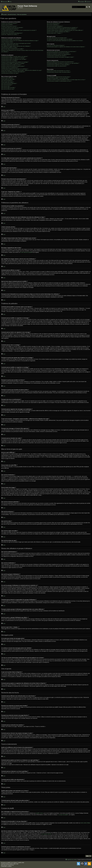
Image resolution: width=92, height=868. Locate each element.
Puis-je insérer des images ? (8, 82)
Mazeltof (10, 865)
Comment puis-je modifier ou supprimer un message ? (13, 58)
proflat (4, 865)
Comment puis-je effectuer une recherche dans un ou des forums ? (62, 51)
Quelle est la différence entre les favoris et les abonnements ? (60, 62)
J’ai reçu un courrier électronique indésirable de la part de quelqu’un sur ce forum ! (65, 41)
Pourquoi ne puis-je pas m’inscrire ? (9, 26)
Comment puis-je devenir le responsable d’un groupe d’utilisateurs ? (62, 29)
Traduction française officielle (7, 864)
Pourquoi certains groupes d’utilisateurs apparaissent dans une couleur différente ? (65, 30)
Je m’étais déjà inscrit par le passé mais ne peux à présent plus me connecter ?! (19, 30)
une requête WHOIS (46, 834)
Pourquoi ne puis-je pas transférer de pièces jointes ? (13, 66)
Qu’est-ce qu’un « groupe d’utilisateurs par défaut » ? (59, 32)
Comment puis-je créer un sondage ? (9, 61)
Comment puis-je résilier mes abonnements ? (57, 66)
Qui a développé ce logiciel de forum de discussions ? (59, 77)
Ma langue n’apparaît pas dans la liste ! (10, 45)
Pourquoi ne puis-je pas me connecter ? (10, 29)
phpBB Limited (39, 813)
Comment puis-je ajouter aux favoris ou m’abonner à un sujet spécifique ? (63, 63)
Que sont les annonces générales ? (9, 83)
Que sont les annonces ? (7, 85)
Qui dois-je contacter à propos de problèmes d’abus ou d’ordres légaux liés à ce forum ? (66, 80)
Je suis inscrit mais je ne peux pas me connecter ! (12, 28)
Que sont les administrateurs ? (54, 23)
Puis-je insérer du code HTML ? (8, 79)
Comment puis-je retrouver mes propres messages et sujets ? (60, 57)
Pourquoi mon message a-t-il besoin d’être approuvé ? (13, 72)
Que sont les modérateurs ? (53, 25)
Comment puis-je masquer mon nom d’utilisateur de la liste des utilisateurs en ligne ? (20, 41)
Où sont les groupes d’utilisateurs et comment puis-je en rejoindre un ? (62, 28)
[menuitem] (10, 2)
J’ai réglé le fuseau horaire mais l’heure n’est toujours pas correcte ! (16, 43)
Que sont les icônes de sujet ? (8, 89)
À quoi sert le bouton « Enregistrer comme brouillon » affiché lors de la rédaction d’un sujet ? (22, 70)
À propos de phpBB (63, 815)
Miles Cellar (16, 864)
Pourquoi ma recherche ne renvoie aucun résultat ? (58, 53)
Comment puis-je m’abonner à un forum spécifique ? (58, 65)
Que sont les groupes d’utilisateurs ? (55, 26)
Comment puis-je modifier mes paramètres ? (11, 39)
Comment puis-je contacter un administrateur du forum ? (59, 81)
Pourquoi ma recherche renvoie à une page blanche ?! (59, 54)
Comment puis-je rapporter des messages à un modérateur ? (15, 69)
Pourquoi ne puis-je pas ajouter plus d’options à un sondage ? (15, 62)
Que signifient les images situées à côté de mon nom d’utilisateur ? (16, 46)
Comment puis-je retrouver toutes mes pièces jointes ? (59, 72)
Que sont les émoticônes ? (7, 81)
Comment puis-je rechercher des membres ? (57, 56)
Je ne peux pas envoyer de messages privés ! (57, 38)
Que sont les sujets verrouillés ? (8, 88)
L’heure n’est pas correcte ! (7, 42)
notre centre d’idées (85, 823)
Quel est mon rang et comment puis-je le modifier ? (13, 49)
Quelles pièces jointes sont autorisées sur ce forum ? (58, 71)
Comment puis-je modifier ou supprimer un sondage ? (13, 63)
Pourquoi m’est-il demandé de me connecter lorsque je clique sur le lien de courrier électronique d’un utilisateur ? (22, 51)
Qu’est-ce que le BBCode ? (7, 78)
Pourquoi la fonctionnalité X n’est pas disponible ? (58, 78)
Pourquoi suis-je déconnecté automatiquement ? (12, 33)
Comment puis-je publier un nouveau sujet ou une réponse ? (15, 56)
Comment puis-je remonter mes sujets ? (10, 73)
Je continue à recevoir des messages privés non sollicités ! (60, 39)
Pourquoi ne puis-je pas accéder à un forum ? (11, 65)
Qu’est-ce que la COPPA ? (7, 25)
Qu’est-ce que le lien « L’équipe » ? (55, 33)
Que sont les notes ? (6, 86)
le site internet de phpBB (26, 252)
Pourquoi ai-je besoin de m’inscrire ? (9, 23)
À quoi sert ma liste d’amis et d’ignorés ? (56, 45)
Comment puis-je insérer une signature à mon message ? (14, 59)
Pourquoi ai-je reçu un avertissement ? (10, 68)
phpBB (8, 863)
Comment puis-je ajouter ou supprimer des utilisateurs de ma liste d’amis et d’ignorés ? (66, 47)
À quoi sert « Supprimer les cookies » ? (10, 34)
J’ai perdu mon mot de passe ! (8, 32)
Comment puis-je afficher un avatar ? (9, 48)
